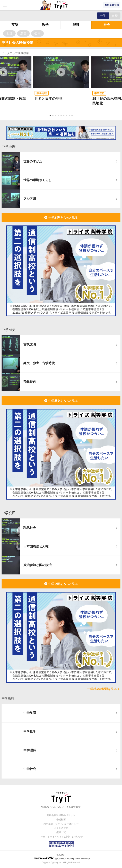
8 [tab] (70, 116)
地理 (9, 33)
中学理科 (30, 750)
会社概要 (61, 820)
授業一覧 (61, 832)
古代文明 (30, 344)
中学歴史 (9, 330)
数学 (45, 25)
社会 (107, 25)
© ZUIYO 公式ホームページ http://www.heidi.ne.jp (62, 857)
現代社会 (30, 528)
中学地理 (9, 147)
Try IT (61, 5)
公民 (37, 33)
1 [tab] (51, 116)
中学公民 (9, 513)
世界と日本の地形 (49, 99)
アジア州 (30, 199)
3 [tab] (56, 116)
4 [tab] (59, 116)
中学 (103, 15)
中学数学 (30, 732)
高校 (115, 15)
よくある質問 (61, 828)
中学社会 (30, 769)
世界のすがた (33, 161)
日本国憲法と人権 (36, 546)
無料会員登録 (112, 5)
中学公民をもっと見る (63, 584)
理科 (76, 25)
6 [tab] (64, 116)
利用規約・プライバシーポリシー (61, 824)
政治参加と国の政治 (37, 565)
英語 (15, 25)
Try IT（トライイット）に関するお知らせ (61, 837)
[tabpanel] (61, 84)
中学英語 (30, 713)
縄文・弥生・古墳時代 (39, 363)
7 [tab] (67, 116)
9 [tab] (72, 116)
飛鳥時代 (30, 382)
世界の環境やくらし (37, 180)
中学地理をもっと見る (63, 218)
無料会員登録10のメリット (61, 815)
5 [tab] (61, 116)
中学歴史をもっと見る (63, 401)
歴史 (23, 33)
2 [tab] (53, 116)
